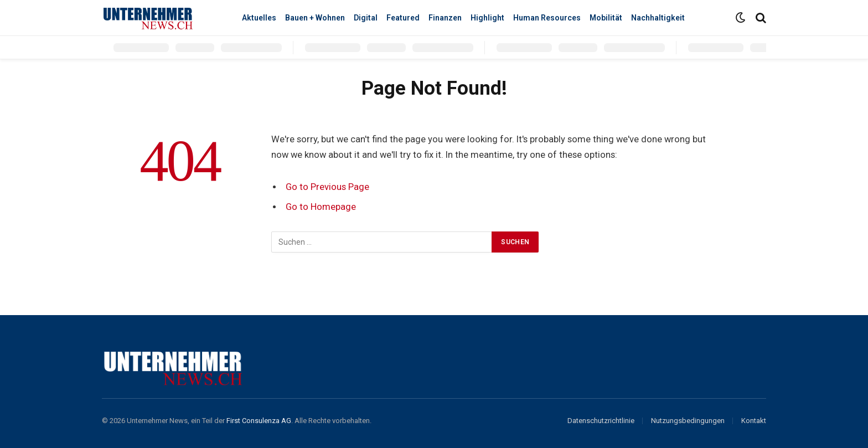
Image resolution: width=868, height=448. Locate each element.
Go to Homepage (321, 207)
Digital (366, 18)
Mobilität (606, 18)
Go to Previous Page (327, 187)
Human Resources (547, 18)
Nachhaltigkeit (658, 18)
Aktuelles (259, 18)
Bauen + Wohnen (315, 18)
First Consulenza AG (259, 421)
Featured (403, 18)
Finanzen (445, 18)
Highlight (487, 18)
